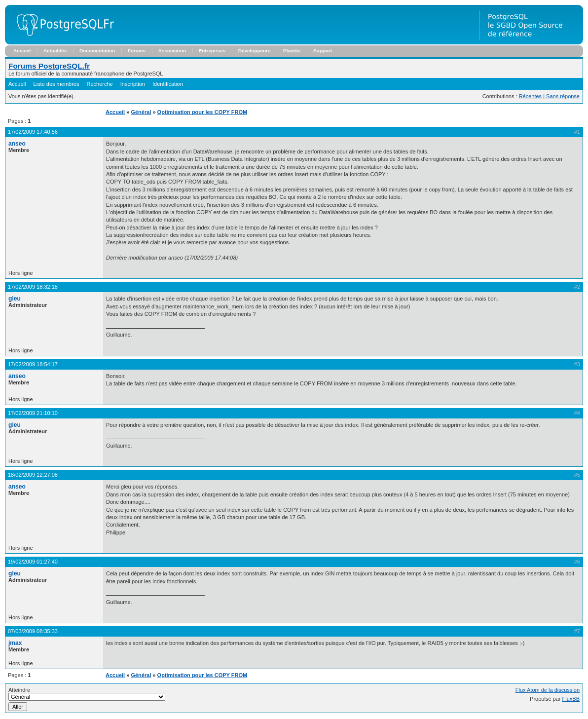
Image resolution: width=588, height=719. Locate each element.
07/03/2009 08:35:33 (33, 631)
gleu (15, 299)
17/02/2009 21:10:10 (33, 413)
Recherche (100, 84)
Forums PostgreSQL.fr (49, 66)
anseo (17, 144)
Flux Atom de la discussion (548, 690)
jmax (15, 643)
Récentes (530, 96)
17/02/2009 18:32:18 (33, 287)
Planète (292, 51)
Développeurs (255, 51)
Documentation (97, 51)
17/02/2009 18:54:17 (33, 364)
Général (141, 112)
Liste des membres (56, 84)
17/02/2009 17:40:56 (33, 132)
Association (172, 51)
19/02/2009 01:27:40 (33, 562)
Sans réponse (563, 96)
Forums (137, 51)
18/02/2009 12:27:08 (33, 475)
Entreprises (212, 51)
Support (323, 51)
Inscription (133, 84)
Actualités (55, 51)
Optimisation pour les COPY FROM (202, 112)
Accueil (22, 51)
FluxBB (571, 699)
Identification (168, 84)
